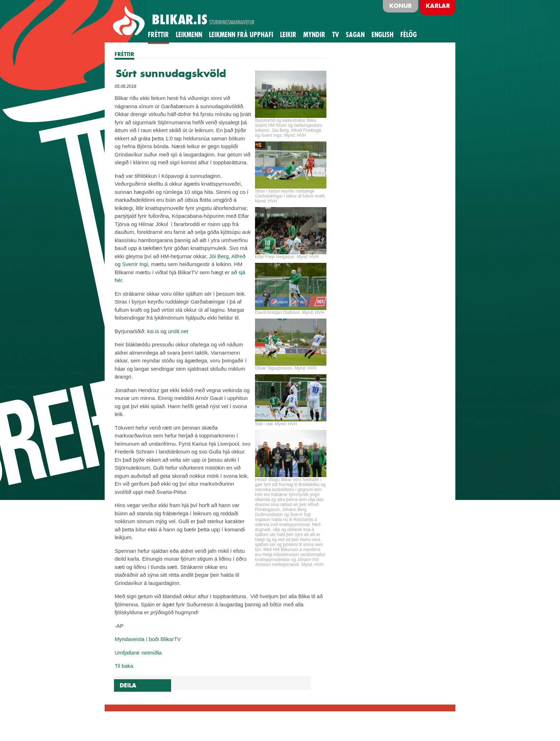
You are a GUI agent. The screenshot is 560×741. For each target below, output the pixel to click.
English (382, 35)
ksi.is (153, 331)
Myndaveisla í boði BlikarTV (148, 639)
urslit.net (178, 331)
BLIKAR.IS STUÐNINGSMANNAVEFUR (185, 21)
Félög (409, 35)
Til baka (124, 666)
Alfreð (238, 256)
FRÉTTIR (124, 54)
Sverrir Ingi (135, 264)
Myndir (314, 35)
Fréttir (158, 35)
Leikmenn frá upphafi (241, 35)
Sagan (355, 35)
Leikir (288, 35)
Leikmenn (189, 35)
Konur (401, 6)
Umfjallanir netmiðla (138, 653)
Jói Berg (219, 256)
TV (336, 35)
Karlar (438, 6)
